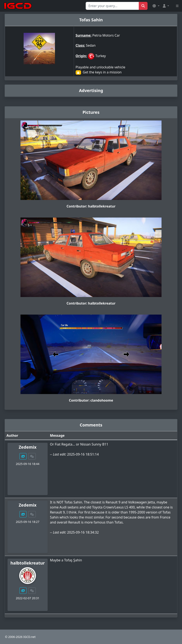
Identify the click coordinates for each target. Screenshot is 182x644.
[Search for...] (112, 6)
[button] (156, 6)
